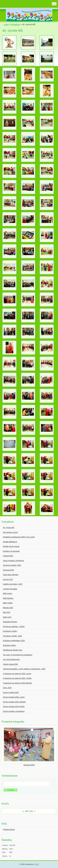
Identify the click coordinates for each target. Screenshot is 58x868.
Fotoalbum (15, 24)
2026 (31, 811)
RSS (37, 864)
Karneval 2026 (29, 765)
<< (23, 811)
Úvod (6, 24)
